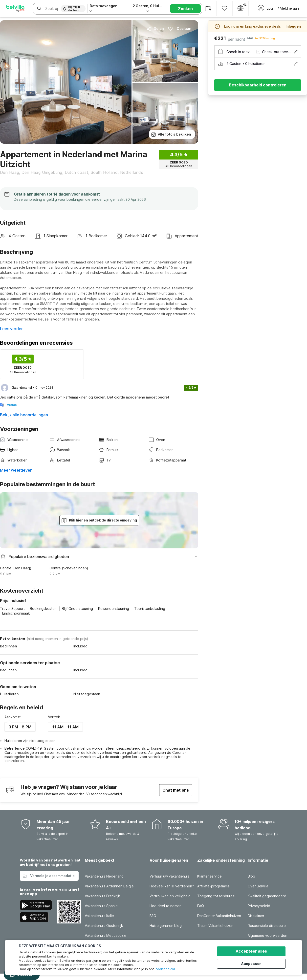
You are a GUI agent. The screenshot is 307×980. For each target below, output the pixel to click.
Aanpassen (253, 963)
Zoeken (185, 9)
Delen (155, 29)
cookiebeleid (165, 969)
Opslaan (180, 29)
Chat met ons (176, 790)
